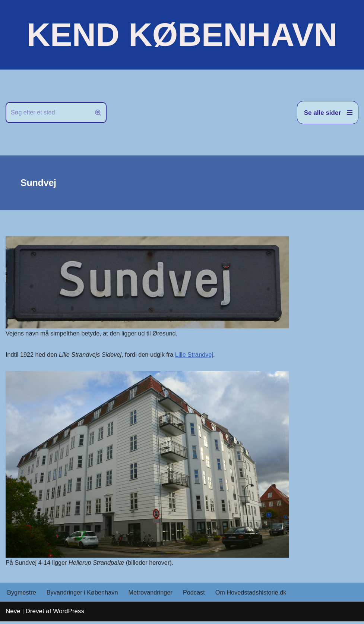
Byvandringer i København (85, 595)
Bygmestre (22, 595)
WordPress (69, 614)
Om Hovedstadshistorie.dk (260, 595)
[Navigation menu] (328, 113)
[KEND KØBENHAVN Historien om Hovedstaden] (182, 35)
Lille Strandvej (202, 355)
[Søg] (48, 113)
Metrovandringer (156, 595)
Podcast (201, 595)
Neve (13, 614)
